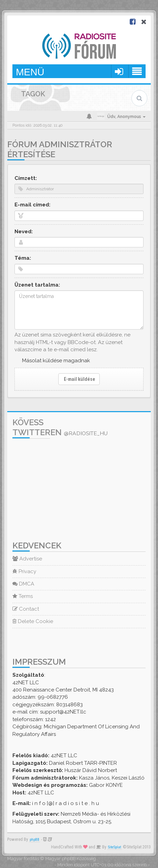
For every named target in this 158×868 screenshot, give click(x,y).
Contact (26, 609)
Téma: (23, 258)
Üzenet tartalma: (37, 285)
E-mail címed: (32, 205)
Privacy (24, 571)
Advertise (27, 559)
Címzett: (26, 178)
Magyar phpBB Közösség (71, 859)
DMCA (23, 584)
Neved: (24, 232)
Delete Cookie (33, 621)
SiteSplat (115, 847)
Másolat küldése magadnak (56, 361)
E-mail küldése (79, 379)
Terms (23, 596)
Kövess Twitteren (60, 427)
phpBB (34, 840)
